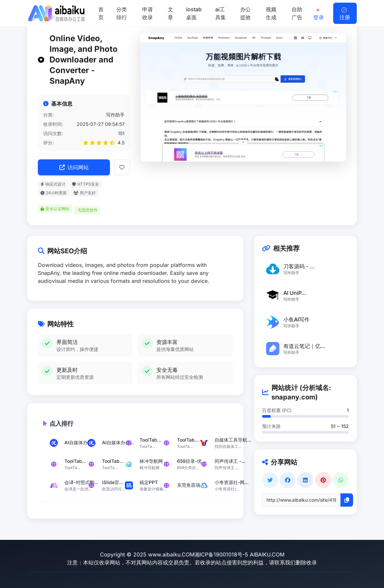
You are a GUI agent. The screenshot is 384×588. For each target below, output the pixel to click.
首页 (101, 13)
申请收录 (147, 13)
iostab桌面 (194, 13)
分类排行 (122, 13)
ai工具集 (221, 13)
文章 (170, 13)
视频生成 (271, 13)
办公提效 (245, 13)
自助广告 (297, 13)
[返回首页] (56, 13)
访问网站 (74, 167)
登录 (319, 14)
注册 (345, 14)
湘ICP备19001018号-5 (221, 554)
